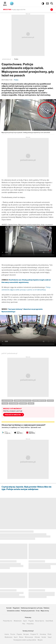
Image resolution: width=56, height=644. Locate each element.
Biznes (21, 637)
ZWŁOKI (31, 403)
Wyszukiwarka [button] (52, 4)
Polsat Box (30, 624)
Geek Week (49, 621)
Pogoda (31, 621)
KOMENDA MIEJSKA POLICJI (23, 401)
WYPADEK (23, 403)
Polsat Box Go (8, 621)
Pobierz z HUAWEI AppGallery (36, 432)
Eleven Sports (40, 621)
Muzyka (40, 640)
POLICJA (50, 401)
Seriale (44, 637)
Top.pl (50, 637)
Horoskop (43, 634)
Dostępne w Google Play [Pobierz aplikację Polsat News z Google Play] (12, 432)
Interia (7, 634)
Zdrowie (37, 637)
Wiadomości (18, 621)
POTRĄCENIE (14, 403)
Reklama (46, 608)
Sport (25, 621)
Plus (24, 624)
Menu (5, 5)
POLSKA (5, 403)
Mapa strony (45, 611)
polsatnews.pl (7, 59)
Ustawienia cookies (13, 611)
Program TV (34, 634)
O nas (38, 611)
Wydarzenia (8, 637)
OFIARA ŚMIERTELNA (39, 401)
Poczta (13, 634)
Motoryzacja (29, 637)
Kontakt (9, 608)
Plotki (49, 634)
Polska (16, 59)
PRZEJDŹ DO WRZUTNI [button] (13, 415)
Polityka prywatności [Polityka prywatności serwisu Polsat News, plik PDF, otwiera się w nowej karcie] (28, 611)
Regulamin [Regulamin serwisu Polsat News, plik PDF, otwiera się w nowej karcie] (16, 608)
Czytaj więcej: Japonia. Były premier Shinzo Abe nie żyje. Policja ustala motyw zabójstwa (27, 488)
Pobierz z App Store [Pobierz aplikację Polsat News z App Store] (24, 432)
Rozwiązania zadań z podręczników (25, 640)
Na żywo (26, 634)
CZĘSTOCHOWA (7, 401)
